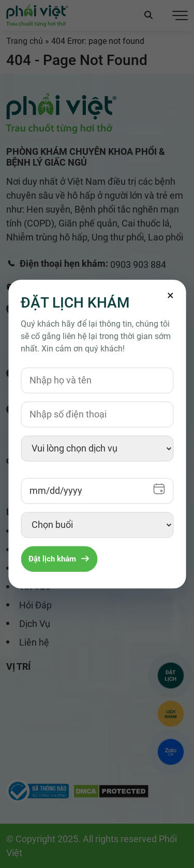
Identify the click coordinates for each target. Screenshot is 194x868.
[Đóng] (170, 295)
